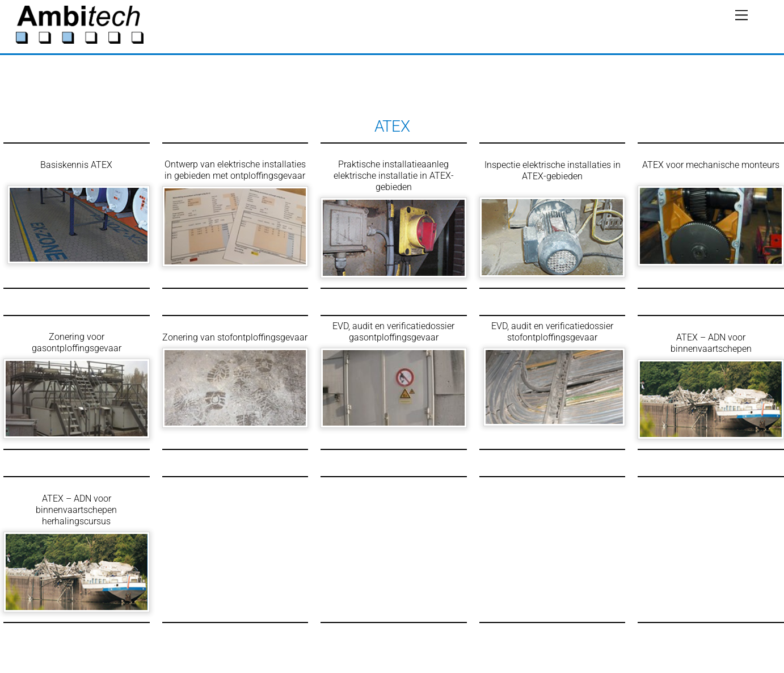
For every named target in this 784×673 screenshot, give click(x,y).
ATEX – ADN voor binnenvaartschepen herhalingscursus (76, 510)
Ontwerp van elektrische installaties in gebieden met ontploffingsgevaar (235, 170)
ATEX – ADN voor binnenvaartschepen (711, 343)
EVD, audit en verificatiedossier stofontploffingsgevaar (552, 332)
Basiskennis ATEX (76, 165)
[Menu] (741, 16)
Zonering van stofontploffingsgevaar (235, 337)
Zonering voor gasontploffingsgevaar (77, 342)
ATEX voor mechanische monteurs (711, 165)
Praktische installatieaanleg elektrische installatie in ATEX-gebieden (394, 176)
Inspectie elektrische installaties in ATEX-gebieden (553, 171)
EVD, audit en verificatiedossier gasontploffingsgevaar (393, 332)
